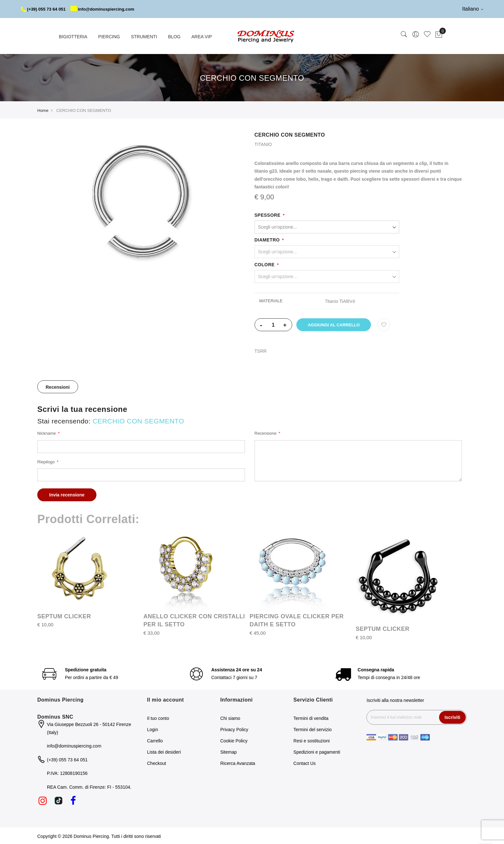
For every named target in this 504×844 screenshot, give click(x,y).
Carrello (155, 740)
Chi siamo (230, 717)
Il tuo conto (158, 717)
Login (153, 728)
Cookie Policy (234, 740)
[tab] (58, 386)
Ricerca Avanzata (238, 762)
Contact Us (305, 762)
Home (43, 109)
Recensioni (58, 386)
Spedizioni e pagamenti (317, 751)
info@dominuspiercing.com (107, 9)
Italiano (473, 9)
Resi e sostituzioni (312, 740)
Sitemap (228, 751)
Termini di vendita (311, 717)
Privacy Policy (234, 728)
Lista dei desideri (164, 751)
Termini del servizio (313, 728)
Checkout (157, 762)
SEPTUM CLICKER (64, 615)
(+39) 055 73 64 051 (45, 9)
